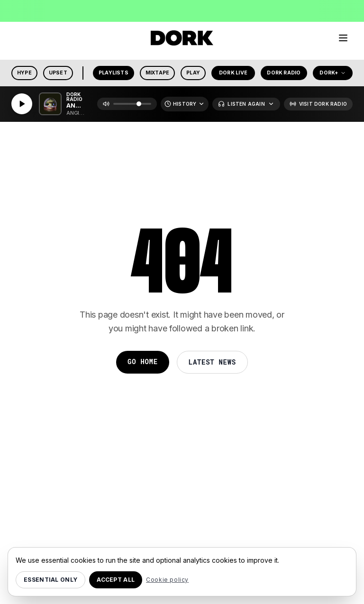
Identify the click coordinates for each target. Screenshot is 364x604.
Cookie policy (167, 580)
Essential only (50, 580)
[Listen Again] (246, 104)
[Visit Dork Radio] (318, 104)
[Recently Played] (185, 104)
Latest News (212, 362)
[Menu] (343, 38)
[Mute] (106, 104)
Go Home (143, 361)
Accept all (116, 580)
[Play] (22, 104)
